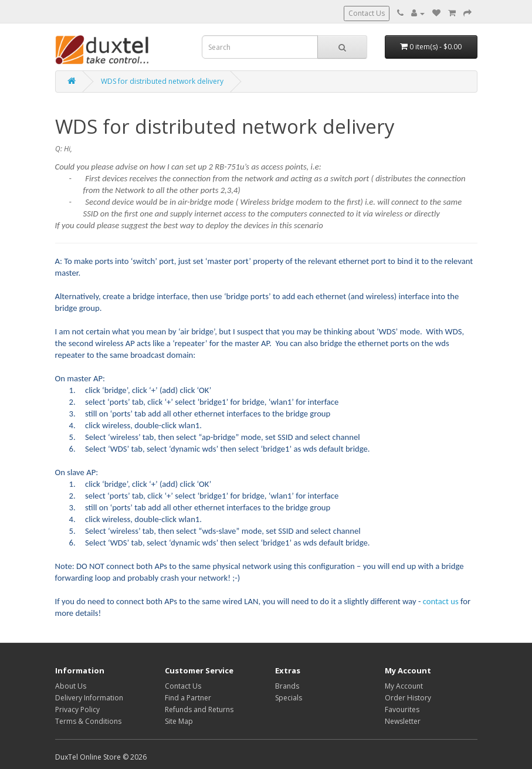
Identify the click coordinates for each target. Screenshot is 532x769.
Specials (289, 698)
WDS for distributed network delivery (162, 81)
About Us (71, 686)
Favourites (402, 709)
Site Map (179, 721)
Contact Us (367, 13)
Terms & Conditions (88, 721)
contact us (441, 601)
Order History (408, 698)
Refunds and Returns (199, 709)
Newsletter (403, 721)
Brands (287, 686)
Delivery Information (89, 698)
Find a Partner (188, 698)
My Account (404, 686)
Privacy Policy (77, 709)
